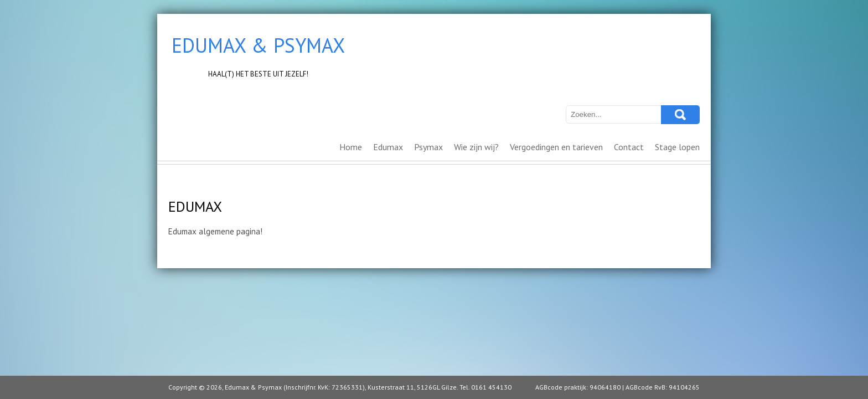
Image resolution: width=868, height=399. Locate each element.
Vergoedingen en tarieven (556, 147)
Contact (629, 147)
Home (351, 147)
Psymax (428, 147)
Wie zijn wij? (476, 147)
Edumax (388, 147)
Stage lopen (677, 147)
